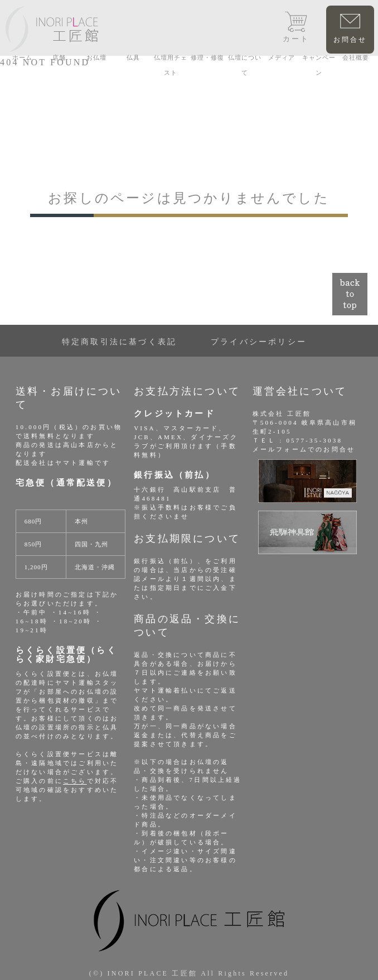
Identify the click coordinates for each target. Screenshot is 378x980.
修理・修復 (207, 57)
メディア (282, 57)
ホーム (22, 57)
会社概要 (356, 57)
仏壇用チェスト (171, 65)
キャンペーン (319, 65)
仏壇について (245, 65)
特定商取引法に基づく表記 (119, 342)
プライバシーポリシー (259, 342)
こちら (75, 781)
